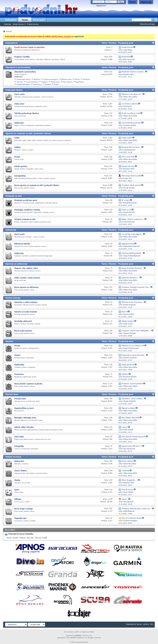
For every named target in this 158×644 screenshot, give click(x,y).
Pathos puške (127, 138)
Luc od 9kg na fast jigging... (132, 234)
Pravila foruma (33, 24)
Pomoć (133, 2)
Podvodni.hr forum (134, 624)
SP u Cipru (126, 200)
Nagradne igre (20, 518)
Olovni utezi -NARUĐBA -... (141, 331)
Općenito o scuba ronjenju (26, 302)
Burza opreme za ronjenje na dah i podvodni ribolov (37, 185)
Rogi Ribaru (80, 82)
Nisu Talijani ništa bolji (130, 418)
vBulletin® (79, 636)
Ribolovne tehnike (22, 244)
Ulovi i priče (20, 94)
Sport (17, 490)
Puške (17, 138)
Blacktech (37, 79)
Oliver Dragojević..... (129, 480)
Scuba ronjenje (13, 298)
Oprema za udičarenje (16, 264)
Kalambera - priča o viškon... (133, 399)
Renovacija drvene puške (131, 176)
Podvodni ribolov (14, 90)
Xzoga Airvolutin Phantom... (132, 268)
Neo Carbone (68, 82)
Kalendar (8, 24)
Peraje (17, 157)
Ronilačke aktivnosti (23, 321)
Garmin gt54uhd (136, 384)
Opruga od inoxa (128, 166)
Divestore (86, 79)
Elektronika (19, 365)
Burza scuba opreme (23, 331)
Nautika (9, 341)
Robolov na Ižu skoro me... (132, 94)
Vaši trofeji (19, 437)
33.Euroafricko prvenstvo (131, 123)
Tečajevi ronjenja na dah (25, 219)
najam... (125, 499)
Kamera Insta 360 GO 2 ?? (132, 446)
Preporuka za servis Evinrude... (133, 355)
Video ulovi (19, 104)
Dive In (77, 79)
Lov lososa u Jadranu (130, 104)
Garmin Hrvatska (32, 82)
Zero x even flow (128, 157)
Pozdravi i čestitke (22, 57)
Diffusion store (66, 79)
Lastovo (125, 427)
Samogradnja (20, 176)
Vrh (152, 624)
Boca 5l (124, 312)
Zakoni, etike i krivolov (24, 427)
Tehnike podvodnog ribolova (27, 113)
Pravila (139, 518)
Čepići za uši (126, 210)
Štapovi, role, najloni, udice (26, 268)
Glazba (17, 480)
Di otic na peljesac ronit (131, 113)
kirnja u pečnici (127, 461)
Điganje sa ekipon (128, 408)
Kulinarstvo (19, 461)
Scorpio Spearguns (23, 84)
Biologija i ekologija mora (25, 418)
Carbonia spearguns (51, 79)
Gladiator (44, 82)
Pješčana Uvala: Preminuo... (132, 302)
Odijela (17, 147)
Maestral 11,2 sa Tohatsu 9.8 (133, 346)
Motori (17, 355)
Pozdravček (126, 57)
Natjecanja (19, 123)
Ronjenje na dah (14, 196)
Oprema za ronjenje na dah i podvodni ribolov (28, 133)
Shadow (48, 84)
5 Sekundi (125, 471)
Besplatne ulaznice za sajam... (133, 72)
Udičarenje (11, 230)
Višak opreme (135, 185)
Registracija (146, 2)
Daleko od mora (13, 457)
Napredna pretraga (147, 24)
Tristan (56, 84)
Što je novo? (39, 20)
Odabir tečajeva (128, 321)
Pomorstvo (19, 374)
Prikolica (125, 374)
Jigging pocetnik (128, 244)
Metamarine (55, 82)
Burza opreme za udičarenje (26, 287)
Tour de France (127, 490)
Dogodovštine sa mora (24, 408)
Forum (25, 20)
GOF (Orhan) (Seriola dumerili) (133, 437)
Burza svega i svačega (24, 509)
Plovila (17, 346)
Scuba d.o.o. (37, 84)
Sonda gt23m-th (128, 365)
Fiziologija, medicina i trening (27, 210)
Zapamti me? (100, 6)
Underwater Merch (24, 79)
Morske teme (12, 394)
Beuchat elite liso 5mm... (131, 147)
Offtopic (18, 499)
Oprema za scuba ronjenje (26, 312)
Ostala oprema (21, 166)
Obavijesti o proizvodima (18, 67)
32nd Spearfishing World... (132, 253)
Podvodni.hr (11, 20)
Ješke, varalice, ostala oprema (27, 278)
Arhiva (146, 624)
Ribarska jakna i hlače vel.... (141, 509)
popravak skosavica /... (130, 278)
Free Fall (20, 82)
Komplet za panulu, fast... (140, 287)
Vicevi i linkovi (21, 471)
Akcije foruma (18, 24)
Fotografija (19, 446)
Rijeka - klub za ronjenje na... (133, 219)
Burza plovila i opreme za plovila (28, 384)
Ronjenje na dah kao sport (26, 200)
